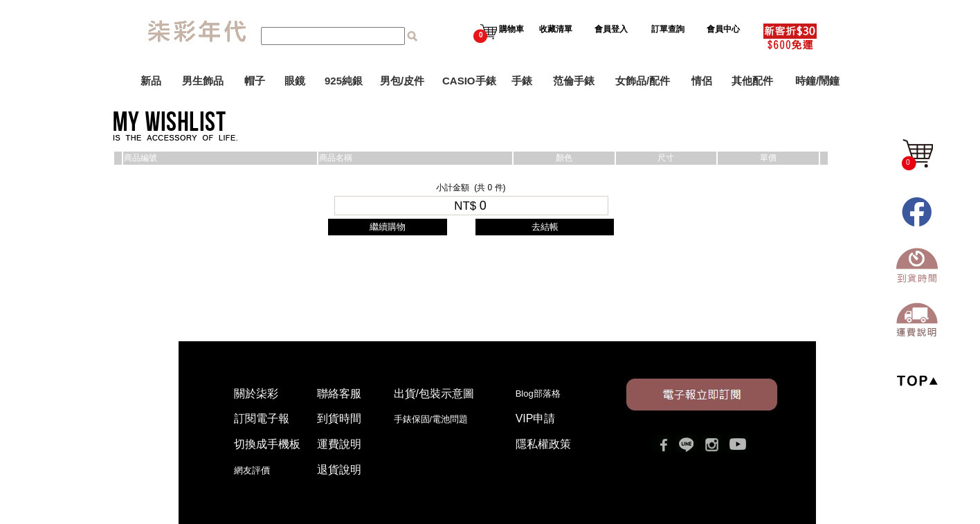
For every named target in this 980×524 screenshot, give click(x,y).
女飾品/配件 (643, 81)
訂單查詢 (669, 29)
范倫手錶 (574, 81)
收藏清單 (557, 29)
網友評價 (252, 470)
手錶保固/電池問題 (436, 419)
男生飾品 (203, 81)
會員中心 (724, 29)
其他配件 (752, 81)
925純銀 (344, 81)
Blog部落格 (538, 394)
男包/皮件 (402, 81)
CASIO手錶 (469, 81)
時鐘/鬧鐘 (817, 81)
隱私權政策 (543, 444)
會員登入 (611, 29)
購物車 (499, 29)
